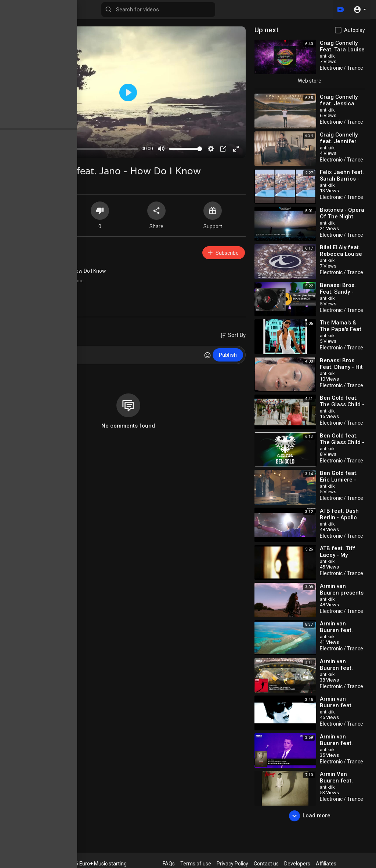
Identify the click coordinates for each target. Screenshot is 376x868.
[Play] (21, 149)
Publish (228, 355)
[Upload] (340, 10)
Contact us (266, 864)
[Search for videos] (158, 10)
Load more (310, 816)
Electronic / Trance (64, 281)
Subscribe (223, 253)
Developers (297, 864)
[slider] (83, 149)
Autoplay (355, 30)
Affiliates (326, 864)
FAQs (169, 864)
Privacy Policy (232, 864)
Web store (310, 81)
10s (48, 289)
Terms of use (196, 864)
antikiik (46, 249)
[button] (360, 10)
